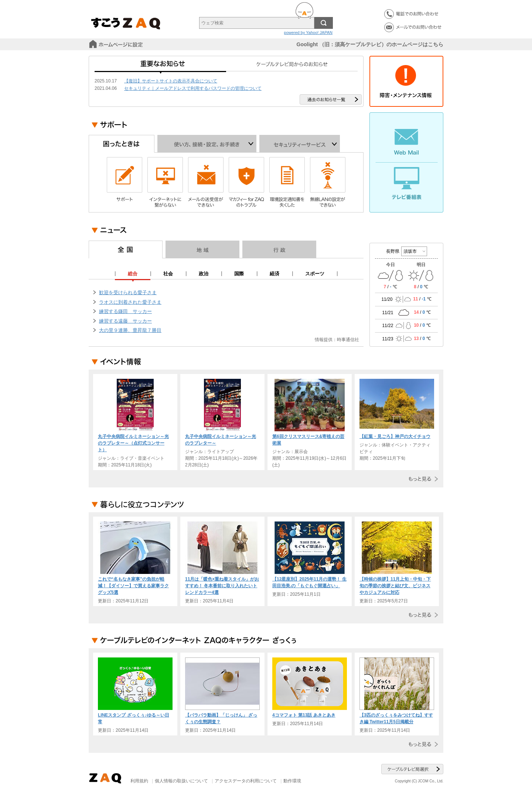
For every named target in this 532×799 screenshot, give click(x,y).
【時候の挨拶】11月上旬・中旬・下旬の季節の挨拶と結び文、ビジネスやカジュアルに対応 (395, 586)
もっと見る (422, 479)
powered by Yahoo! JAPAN (308, 33)
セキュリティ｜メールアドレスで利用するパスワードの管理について (193, 88)
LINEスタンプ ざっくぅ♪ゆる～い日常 (134, 718)
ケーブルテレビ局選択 (412, 769)
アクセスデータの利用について (246, 781)
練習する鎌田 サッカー (125, 311)
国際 (239, 274)
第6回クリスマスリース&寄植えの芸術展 (308, 440)
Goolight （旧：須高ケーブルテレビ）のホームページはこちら (370, 44)
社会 (168, 274)
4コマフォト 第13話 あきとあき (304, 715)
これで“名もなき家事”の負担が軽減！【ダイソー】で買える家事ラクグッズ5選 (133, 586)
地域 (202, 249)
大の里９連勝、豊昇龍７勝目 (130, 330)
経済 (274, 274)
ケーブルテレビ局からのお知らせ (292, 67)
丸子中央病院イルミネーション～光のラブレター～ (221, 440)
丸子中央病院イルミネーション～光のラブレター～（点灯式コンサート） (133, 443)
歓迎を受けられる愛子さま (128, 293)
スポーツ (315, 274)
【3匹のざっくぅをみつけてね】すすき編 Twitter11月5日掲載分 (396, 718)
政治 (204, 274)
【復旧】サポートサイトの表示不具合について (171, 81)
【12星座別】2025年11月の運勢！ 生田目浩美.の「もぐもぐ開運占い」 (309, 582)
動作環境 (292, 781)
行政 (279, 249)
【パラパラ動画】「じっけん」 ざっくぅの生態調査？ (221, 718)
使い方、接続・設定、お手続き (207, 144)
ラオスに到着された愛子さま (130, 302)
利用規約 (139, 781)
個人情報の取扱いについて (181, 781)
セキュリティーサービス (300, 144)
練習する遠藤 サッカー (125, 321)
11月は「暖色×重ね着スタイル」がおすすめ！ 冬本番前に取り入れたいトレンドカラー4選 (222, 586)
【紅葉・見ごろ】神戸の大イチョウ (395, 436)
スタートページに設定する (117, 44)
